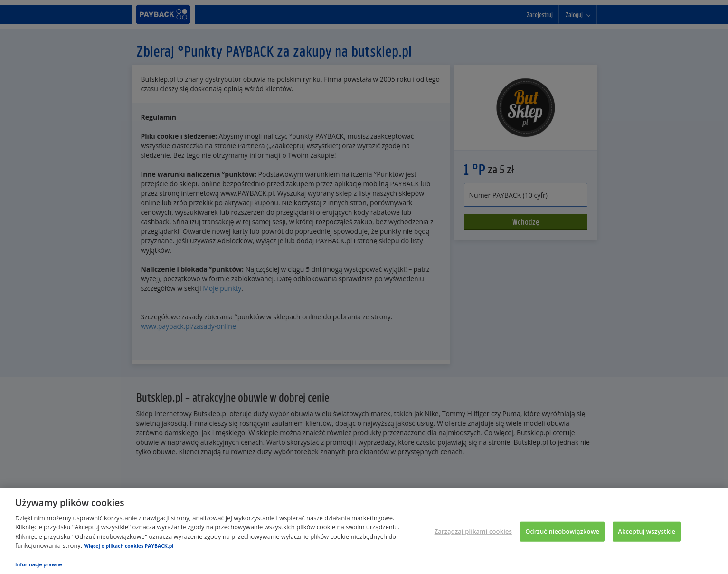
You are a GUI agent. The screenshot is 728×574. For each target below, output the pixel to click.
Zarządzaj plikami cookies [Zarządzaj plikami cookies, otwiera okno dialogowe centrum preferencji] (473, 531)
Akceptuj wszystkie (647, 531)
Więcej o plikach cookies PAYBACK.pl (129, 546)
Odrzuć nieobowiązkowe (562, 531)
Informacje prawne (39, 564)
